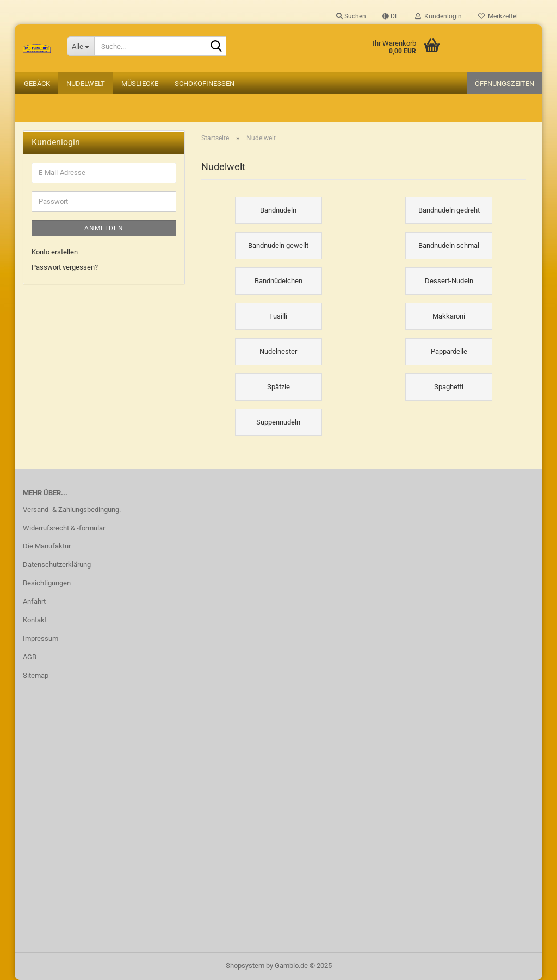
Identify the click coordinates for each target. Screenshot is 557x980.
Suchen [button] (351, 16)
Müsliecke (140, 83)
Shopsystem (245, 966)
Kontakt (35, 620)
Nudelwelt (86, 83)
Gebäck (37, 83)
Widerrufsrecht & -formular (64, 528)
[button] (391, 16)
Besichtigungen (47, 583)
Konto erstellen (55, 252)
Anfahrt (34, 601)
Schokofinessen (205, 83)
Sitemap (36, 675)
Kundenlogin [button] (438, 16)
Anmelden (104, 228)
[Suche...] (81, 46)
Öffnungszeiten (505, 83)
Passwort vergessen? (65, 267)
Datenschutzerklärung (57, 564)
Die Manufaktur (47, 546)
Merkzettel (498, 16)
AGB (30, 657)
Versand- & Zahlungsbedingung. (72, 510)
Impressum (41, 638)
